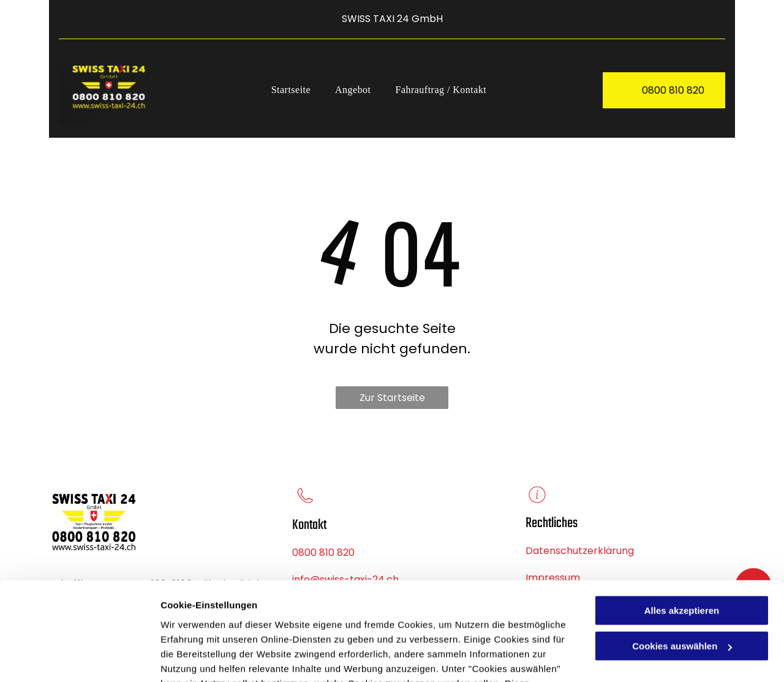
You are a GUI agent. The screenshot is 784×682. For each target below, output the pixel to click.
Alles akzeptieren (682, 521)
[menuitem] (291, 90)
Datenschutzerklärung (301, 624)
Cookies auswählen (204, 658)
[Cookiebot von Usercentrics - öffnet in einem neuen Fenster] (79, 658)
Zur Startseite (392, 398)
